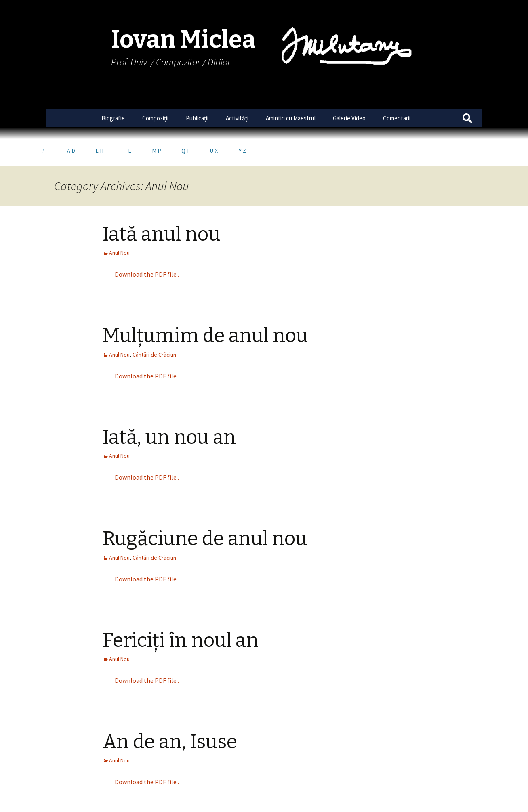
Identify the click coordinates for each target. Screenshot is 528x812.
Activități (237, 118)
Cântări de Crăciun (154, 328)
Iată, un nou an (169, 411)
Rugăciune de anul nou (205, 512)
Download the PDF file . (147, 248)
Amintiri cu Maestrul (291, 118)
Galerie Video (349, 118)
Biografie (113, 118)
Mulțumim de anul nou (205, 309)
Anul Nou (119, 226)
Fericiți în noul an (181, 614)
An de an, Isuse (170, 715)
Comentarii (397, 118)
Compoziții (155, 118)
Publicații (197, 118)
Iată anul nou (161, 208)
